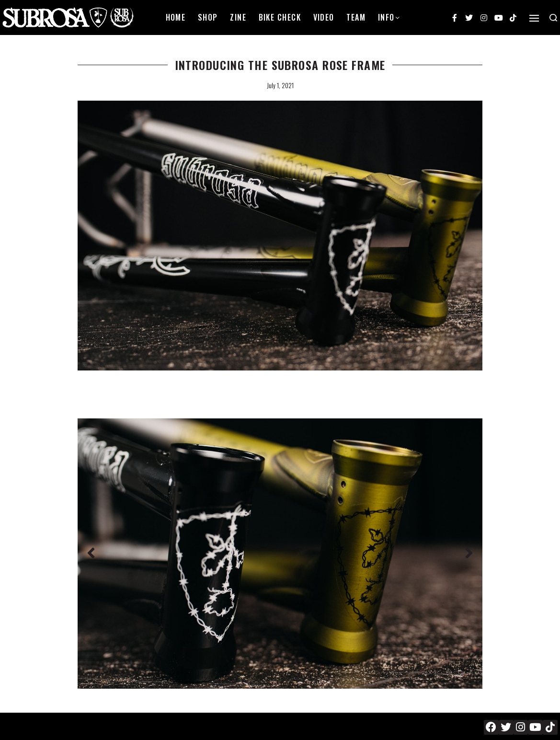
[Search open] (553, 18)
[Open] (534, 18)
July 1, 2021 (280, 85)
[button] (91, 554)
